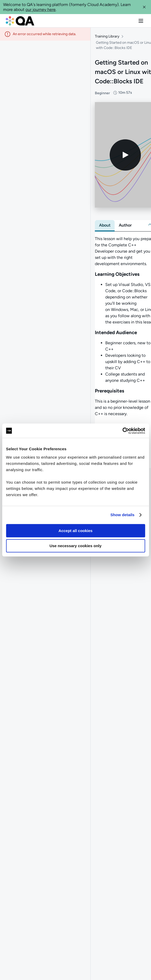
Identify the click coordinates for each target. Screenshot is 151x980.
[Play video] (125, 156)
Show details (123, 515)
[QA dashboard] (20, 21)
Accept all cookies (75, 531)
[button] (144, 7)
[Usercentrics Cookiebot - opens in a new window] (122, 431)
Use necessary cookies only (75, 546)
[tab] (105, 226)
